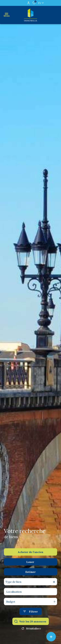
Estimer (30, 578)
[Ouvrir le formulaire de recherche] (30, 618)
